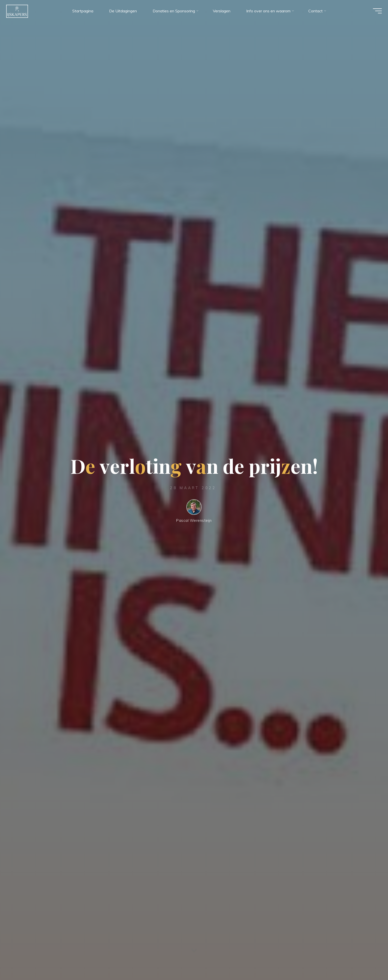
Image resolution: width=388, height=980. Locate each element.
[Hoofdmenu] (374, 12)
